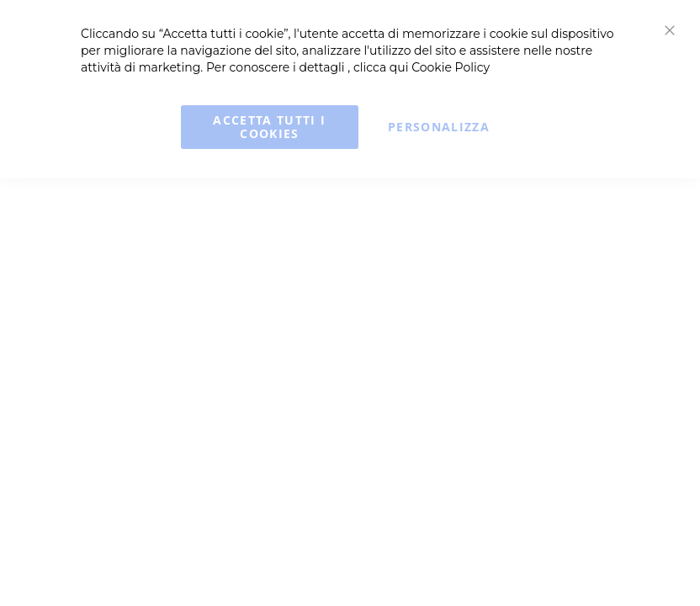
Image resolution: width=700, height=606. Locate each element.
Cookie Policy (451, 67)
